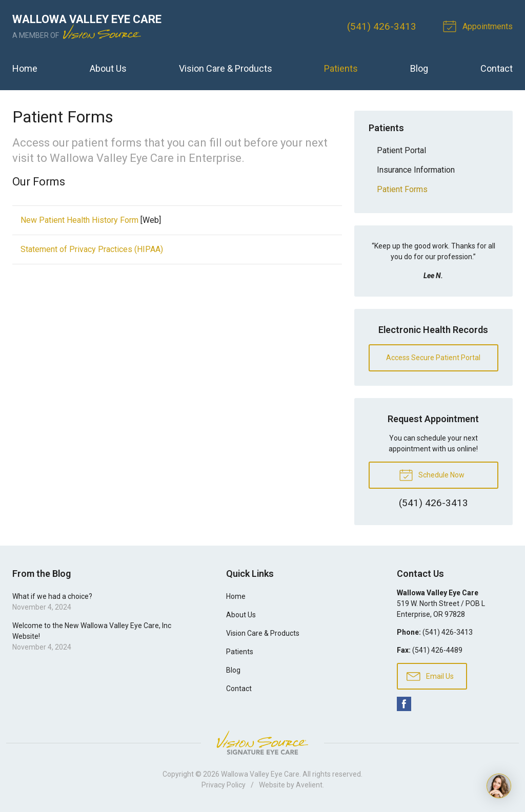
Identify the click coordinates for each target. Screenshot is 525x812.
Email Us (430, 676)
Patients (341, 68)
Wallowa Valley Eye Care (260, 774)
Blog (419, 68)
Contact (497, 68)
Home (25, 68)
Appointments (479, 26)
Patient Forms (402, 189)
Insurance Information (416, 170)
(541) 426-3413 (382, 26)
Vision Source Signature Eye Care (262, 743)
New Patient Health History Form (79, 220)
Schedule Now (432, 474)
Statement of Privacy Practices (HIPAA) (92, 249)
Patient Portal (401, 150)
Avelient (309, 785)
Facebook (404, 704)
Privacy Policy (224, 785)
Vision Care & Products (226, 68)
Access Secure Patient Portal (433, 358)
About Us (108, 68)
